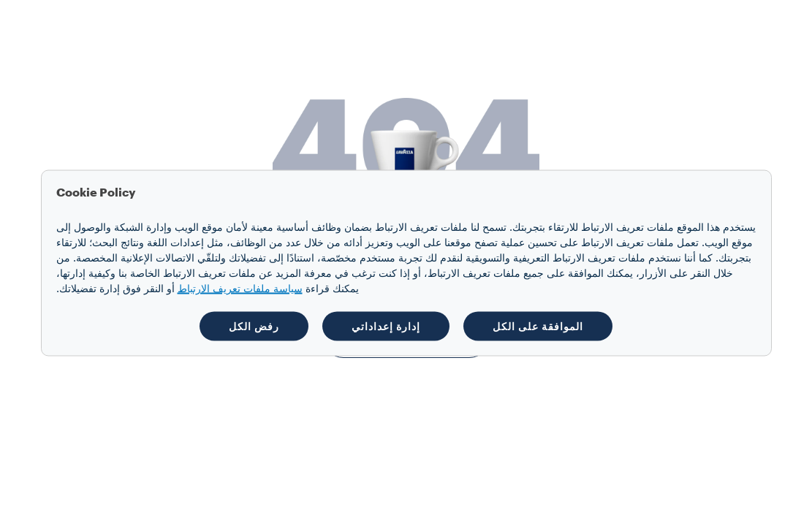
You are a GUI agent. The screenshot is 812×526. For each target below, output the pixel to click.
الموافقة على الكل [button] (538, 327)
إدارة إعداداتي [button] (386, 327)
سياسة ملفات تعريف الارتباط (240, 289)
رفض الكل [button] (254, 327)
